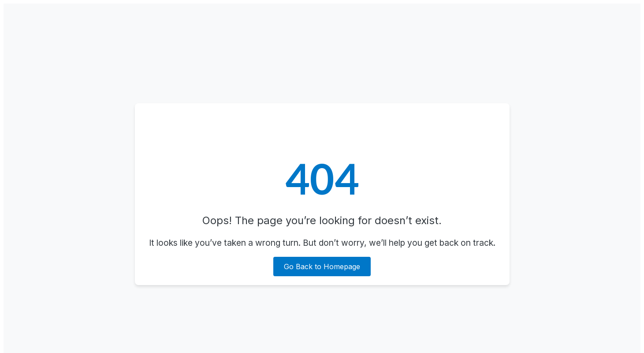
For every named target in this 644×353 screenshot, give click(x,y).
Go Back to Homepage (322, 267)
